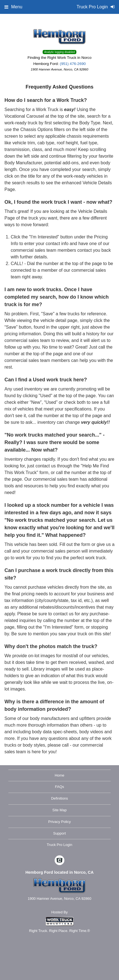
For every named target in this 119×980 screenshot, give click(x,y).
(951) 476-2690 (73, 64)
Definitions (59, 798)
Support (60, 833)
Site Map (59, 810)
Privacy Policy (59, 822)
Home (59, 775)
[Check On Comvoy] (59, 861)
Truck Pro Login (59, 845)
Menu (13, 7)
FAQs (59, 787)
